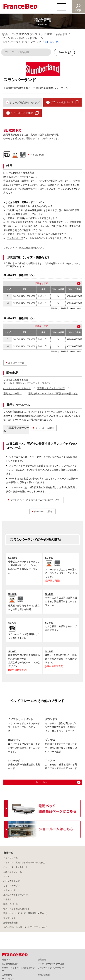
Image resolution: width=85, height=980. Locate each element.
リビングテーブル (12, 886)
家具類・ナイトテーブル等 (51, 388)
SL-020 (12, 594)
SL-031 (49, 623)
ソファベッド (10, 890)
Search (63, 52)
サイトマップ (8, 979)
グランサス (51, 719)
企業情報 (42, 960)
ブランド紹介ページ (62, 102)
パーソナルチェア (12, 881)
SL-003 (49, 558)
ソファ (6, 877)
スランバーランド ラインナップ (22, 42)
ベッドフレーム (11, 858)
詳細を (38, 283)
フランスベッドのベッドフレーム (23, 38)
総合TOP (6, 960)
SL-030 (49, 594)
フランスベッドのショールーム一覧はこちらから (38, 500)
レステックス (16, 761)
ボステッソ (14, 740)
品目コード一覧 (17, 363)
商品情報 (62, 34)
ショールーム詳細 (45, 428)
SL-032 (12, 651)
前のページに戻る (43, 511)
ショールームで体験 (22, 113)
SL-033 (49, 651)
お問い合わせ (44, 975)
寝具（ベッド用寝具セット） (17, 909)
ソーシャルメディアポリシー (51, 968)
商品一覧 (8, 853)
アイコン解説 (37, 155)
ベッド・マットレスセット (17, 388)
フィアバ (50, 761)
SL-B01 (13, 558)
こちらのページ (15, 238)
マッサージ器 (10, 918)
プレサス (50, 740)
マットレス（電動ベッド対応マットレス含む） (27, 383)
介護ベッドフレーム (13, 872)
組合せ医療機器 (11, 923)
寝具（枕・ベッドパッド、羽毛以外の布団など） (53, 394)
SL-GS (12, 623)
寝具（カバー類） (12, 394)
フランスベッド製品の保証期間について (24, 248)
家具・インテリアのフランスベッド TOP (27, 34)
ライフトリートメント (21, 719)
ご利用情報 (7, 975)
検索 (78, 10)
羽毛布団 (7, 900)
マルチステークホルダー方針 (51, 964)
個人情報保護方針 (10, 964)
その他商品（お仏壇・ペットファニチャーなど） (26, 927)
